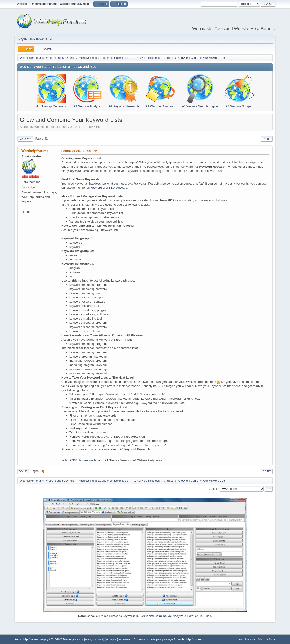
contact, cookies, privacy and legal (156, 639)
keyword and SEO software (109, 188)
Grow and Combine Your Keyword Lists (167, 616)
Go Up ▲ (270, 639)
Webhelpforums (35, 151)
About (80, 639)
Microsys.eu (111, 639)
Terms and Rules (254, 639)
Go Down (25, 139)
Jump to (214, 489)
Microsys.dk (125, 639)
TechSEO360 (69, 460)
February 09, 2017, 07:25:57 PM (79, 151)
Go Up (23, 471)
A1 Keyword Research (135, 449)
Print (267, 139)
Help (240, 639)
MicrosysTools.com (91, 460)
